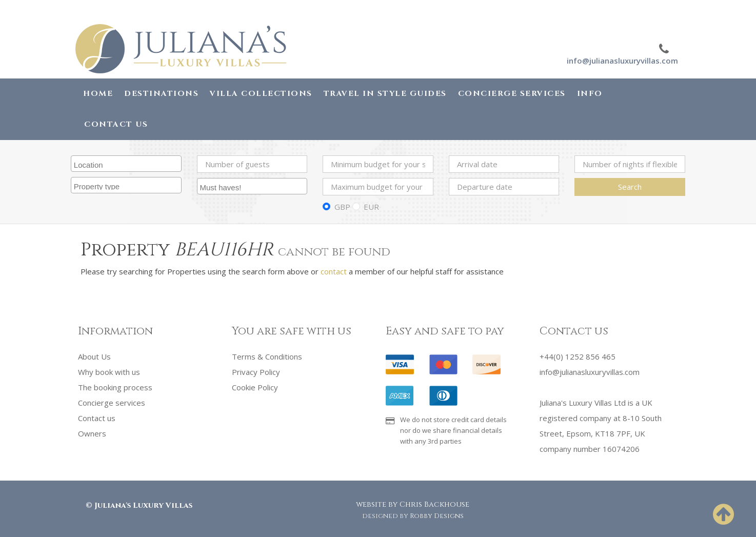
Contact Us (116, 124)
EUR (371, 207)
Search (630, 187)
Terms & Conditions (267, 356)
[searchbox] (127, 164)
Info (590, 94)
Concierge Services (512, 94)
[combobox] (126, 164)
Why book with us (109, 372)
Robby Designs (437, 516)
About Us (94, 356)
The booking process (115, 387)
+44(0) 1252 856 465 (578, 356)
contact (334, 271)
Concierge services (112, 403)
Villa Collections (261, 94)
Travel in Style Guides (385, 94)
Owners (92, 433)
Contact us (97, 418)
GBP (342, 207)
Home (98, 94)
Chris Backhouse (434, 504)
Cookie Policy (255, 387)
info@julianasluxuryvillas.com (622, 61)
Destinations (161, 94)
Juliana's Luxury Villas (143, 505)
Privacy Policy (256, 372)
